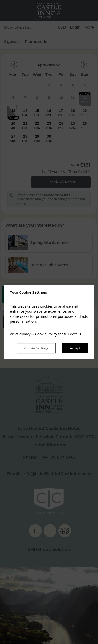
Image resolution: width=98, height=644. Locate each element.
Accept (75, 348)
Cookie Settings (36, 348)
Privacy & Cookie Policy (38, 334)
